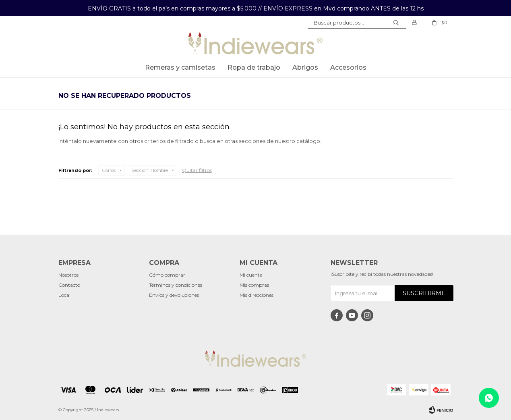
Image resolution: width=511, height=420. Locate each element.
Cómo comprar (167, 275)
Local (64, 295)
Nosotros (68, 275)
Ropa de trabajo (254, 67)
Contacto (69, 285)
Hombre (150, 170)
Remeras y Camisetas (180, 67)
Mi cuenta (251, 275)
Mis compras (254, 285)
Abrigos (305, 67)
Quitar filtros (197, 170)
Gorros (109, 170)
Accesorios (348, 67)
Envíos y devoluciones (174, 295)
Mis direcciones (257, 295)
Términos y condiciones (176, 285)
